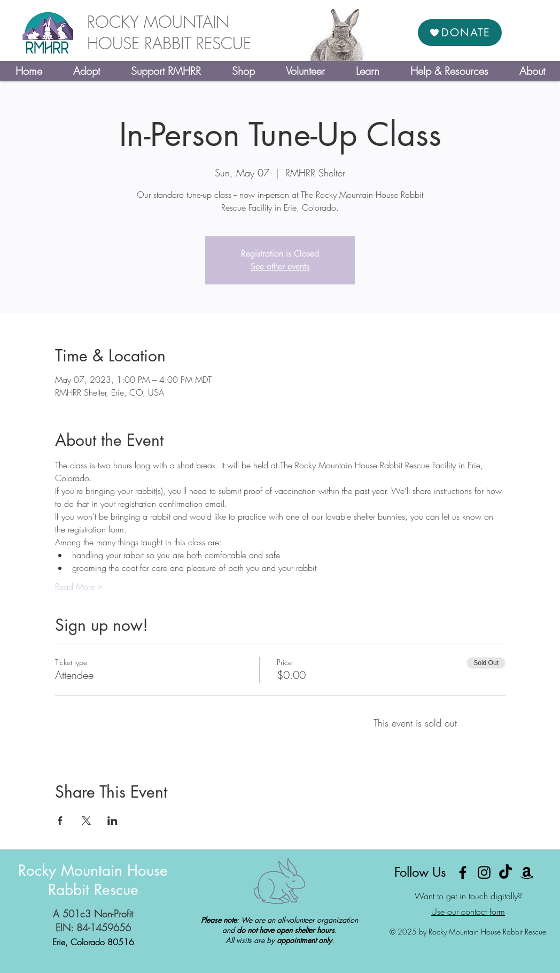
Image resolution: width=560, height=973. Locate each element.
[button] (86, 71)
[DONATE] (460, 33)
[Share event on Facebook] (60, 821)
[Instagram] (484, 872)
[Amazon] (527, 872)
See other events (280, 267)
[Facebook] (463, 872)
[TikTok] (505, 872)
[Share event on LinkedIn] (112, 821)
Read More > (79, 586)
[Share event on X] (86, 821)
